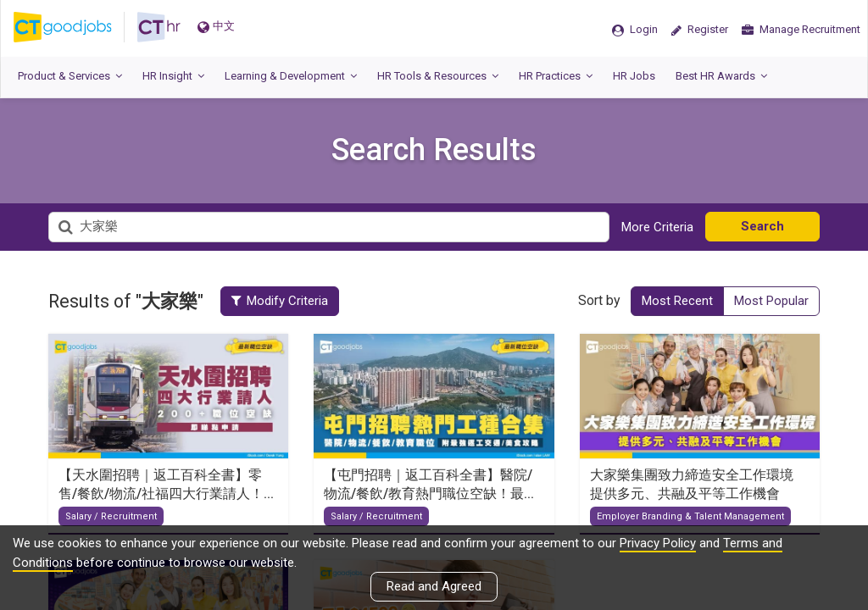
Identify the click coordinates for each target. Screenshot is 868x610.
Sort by (599, 300)
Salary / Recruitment (111, 516)
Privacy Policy (658, 543)
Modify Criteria (282, 301)
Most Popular (771, 301)
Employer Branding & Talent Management (690, 516)
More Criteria (657, 227)
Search (762, 226)
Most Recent (677, 301)
